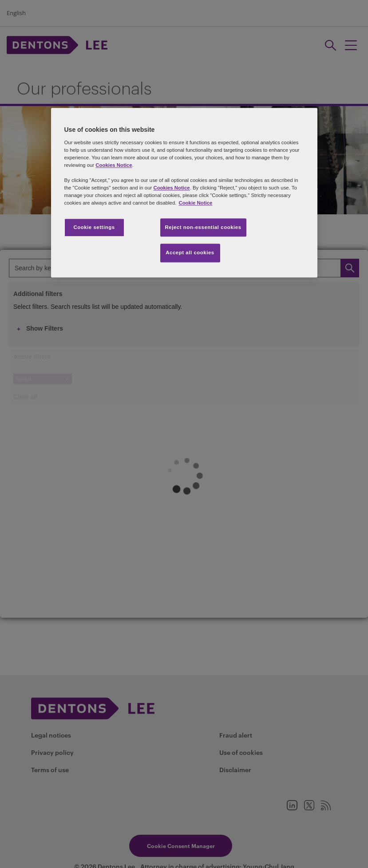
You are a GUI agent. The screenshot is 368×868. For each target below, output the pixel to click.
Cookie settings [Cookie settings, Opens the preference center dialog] (94, 227)
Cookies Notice (114, 166)
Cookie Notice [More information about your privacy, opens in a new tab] (195, 203)
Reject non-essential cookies (203, 227)
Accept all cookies (190, 253)
